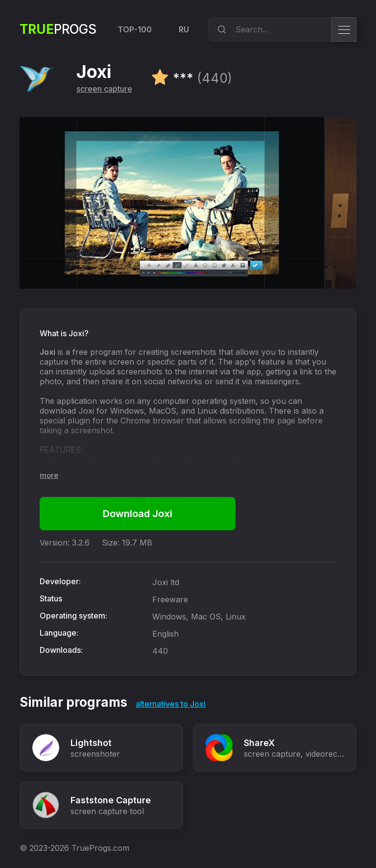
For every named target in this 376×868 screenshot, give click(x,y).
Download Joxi (138, 514)
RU (184, 29)
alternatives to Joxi (171, 704)
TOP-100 (135, 29)
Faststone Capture (111, 800)
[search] (220, 29)
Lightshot (91, 743)
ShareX (259, 743)
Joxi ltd (166, 582)
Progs (58, 29)
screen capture (104, 89)
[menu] (344, 29)
